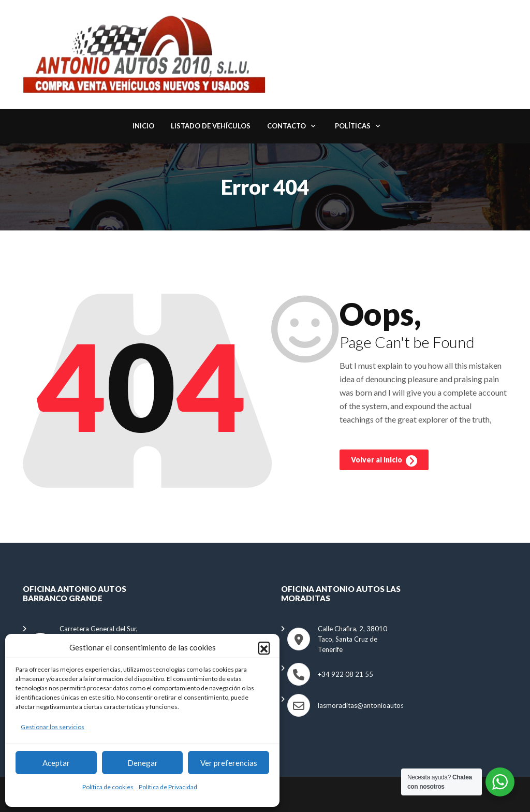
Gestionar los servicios (53, 727)
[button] (264, 647)
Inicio (143, 126)
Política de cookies (108, 787)
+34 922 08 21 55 (345, 674)
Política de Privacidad (168, 787)
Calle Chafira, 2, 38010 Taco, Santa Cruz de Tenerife (352, 639)
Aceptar (56, 763)
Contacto (286, 126)
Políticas (353, 126)
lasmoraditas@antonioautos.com (368, 705)
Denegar (143, 763)
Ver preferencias (229, 763)
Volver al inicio (384, 461)
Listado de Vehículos (211, 126)
